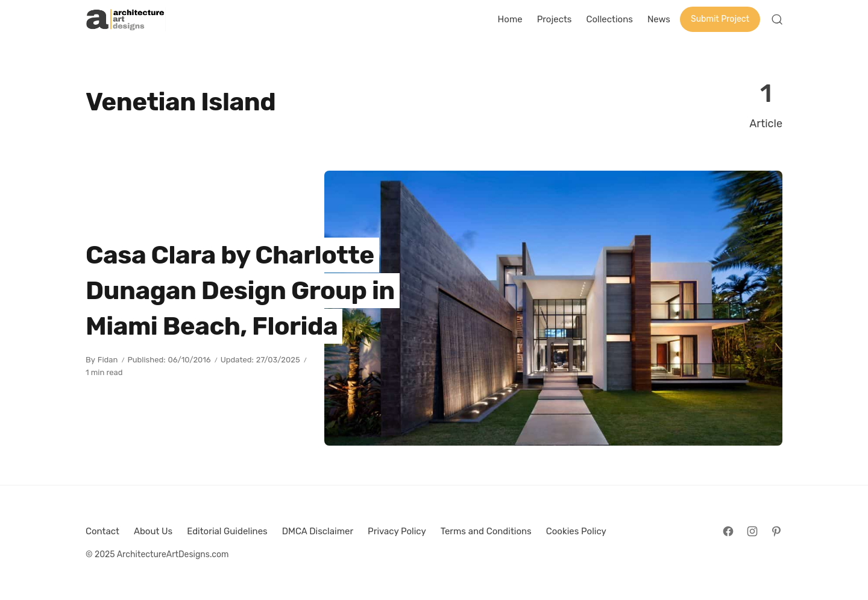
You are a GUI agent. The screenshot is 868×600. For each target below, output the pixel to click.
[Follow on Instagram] (752, 531)
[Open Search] (777, 19)
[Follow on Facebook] (728, 531)
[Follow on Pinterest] (776, 531)
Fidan (108, 360)
